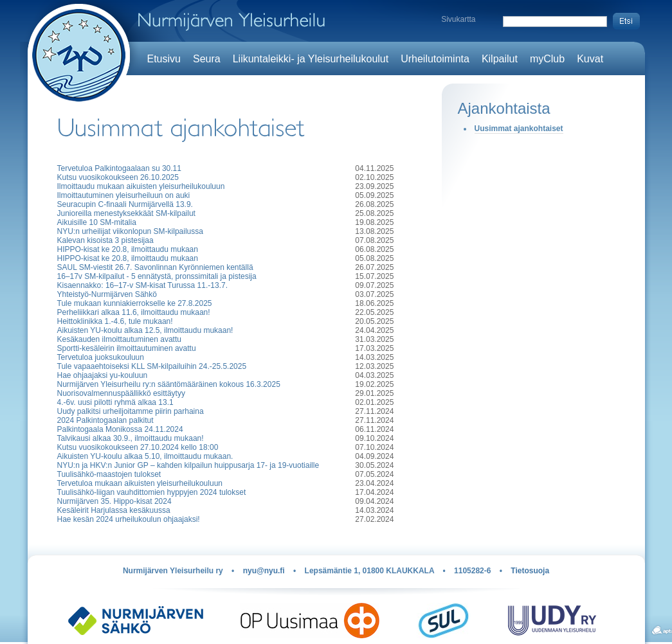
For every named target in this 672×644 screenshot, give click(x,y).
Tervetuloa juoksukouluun (101, 357)
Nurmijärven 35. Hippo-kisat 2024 (114, 501)
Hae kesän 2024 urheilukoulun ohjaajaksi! (129, 519)
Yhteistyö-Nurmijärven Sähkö (107, 294)
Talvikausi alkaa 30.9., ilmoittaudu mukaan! (131, 438)
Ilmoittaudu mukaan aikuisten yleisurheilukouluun (141, 186)
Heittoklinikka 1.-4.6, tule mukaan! (115, 321)
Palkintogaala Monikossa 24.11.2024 (120, 429)
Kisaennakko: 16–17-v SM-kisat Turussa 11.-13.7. (142, 285)
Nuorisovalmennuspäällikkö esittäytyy (121, 393)
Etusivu (164, 59)
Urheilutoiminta (435, 59)
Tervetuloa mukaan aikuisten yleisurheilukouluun (140, 483)
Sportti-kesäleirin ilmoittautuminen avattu (127, 348)
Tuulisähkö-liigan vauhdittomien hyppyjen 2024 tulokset (152, 492)
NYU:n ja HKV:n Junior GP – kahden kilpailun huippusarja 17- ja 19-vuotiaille (188, 465)
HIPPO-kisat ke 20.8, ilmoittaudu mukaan (128, 249)
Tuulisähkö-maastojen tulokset (109, 474)
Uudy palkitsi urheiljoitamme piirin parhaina (131, 411)
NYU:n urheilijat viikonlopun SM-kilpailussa (130, 231)
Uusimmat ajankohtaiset (519, 129)
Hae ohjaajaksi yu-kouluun (103, 375)
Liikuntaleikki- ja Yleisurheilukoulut (311, 59)
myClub (547, 59)
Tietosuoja (530, 571)
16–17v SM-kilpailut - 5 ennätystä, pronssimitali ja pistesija (157, 276)
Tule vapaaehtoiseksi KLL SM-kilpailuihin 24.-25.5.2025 (152, 366)
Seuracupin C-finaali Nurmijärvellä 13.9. (125, 204)
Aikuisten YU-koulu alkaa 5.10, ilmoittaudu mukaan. (145, 456)
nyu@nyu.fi (264, 571)
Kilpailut (500, 59)
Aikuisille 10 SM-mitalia (97, 222)
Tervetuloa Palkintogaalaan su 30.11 (119, 168)
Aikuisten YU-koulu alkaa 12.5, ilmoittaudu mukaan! (145, 330)
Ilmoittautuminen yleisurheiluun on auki (124, 195)
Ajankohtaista (504, 108)
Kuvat (590, 59)
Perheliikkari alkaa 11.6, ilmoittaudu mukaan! (134, 312)
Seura (207, 59)
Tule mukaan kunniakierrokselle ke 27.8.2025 (135, 303)
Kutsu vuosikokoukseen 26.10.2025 (118, 177)
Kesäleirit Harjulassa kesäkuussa (114, 510)
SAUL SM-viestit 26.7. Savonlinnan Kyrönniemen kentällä (155, 267)
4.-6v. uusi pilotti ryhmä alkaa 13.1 (115, 402)
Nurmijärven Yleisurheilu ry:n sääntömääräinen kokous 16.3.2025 (169, 384)
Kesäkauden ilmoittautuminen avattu (119, 339)
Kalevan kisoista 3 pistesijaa (105, 240)
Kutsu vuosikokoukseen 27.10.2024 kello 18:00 (138, 447)
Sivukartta (458, 19)
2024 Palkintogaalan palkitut (105, 420)
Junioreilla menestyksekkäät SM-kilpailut (126, 213)
